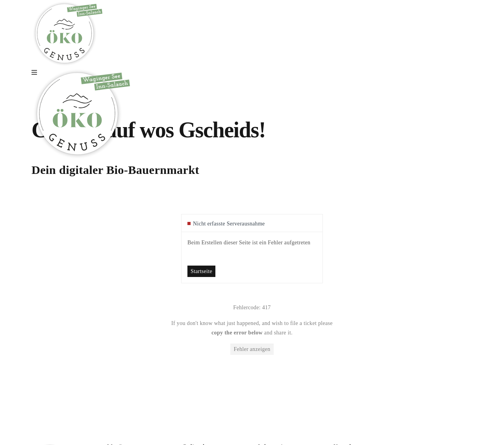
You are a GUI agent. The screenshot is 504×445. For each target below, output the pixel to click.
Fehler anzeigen (252, 349)
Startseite (201, 271)
